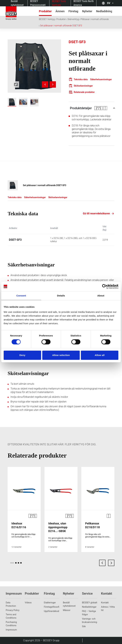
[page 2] (16, 563)
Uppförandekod (51, 611)
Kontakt (105, 603)
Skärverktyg (73, 19)
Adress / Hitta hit (108, 609)
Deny (22, 355)
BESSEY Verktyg (47, 19)
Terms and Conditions (11, 616)
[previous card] (102, 563)
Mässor (67, 610)
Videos (28, 603)
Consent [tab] (21, 296)
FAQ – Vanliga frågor (89, 613)
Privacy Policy (13, 610)
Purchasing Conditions (11, 624)
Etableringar (50, 603)
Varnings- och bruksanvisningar (90, 620)
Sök (84, 626)
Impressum (11, 630)
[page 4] (21, 563)
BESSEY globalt (90, 603)
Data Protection (11, 604)
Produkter (61, 19)
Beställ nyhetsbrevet (69, 604)
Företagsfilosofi (51, 607)
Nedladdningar (89, 607)
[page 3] (18, 563)
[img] (34, 66)
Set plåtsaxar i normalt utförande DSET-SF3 (61, 26)
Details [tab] (61, 296)
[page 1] (12, 563)
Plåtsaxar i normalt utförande (95, 19)
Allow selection (61, 355)
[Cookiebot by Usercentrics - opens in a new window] (104, 286)
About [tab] (101, 296)
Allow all (100, 355)
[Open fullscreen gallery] (16, 84)
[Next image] (53, 84)
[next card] (111, 563)
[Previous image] (45, 84)
